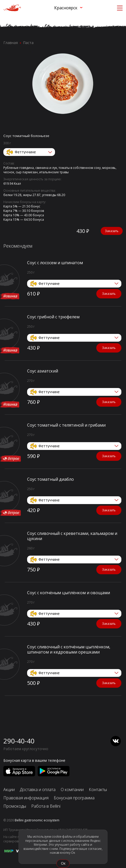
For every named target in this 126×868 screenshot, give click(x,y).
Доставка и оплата (38, 790)
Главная (11, 43)
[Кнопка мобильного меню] (120, 8)
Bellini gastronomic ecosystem (37, 820)
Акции (9, 790)
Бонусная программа (74, 798)
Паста (28, 43)
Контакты (98, 790)
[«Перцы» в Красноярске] (12, 8)
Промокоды (15, 806)
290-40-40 (19, 741)
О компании (72, 790)
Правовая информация (26, 798)
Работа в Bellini (46, 806)
